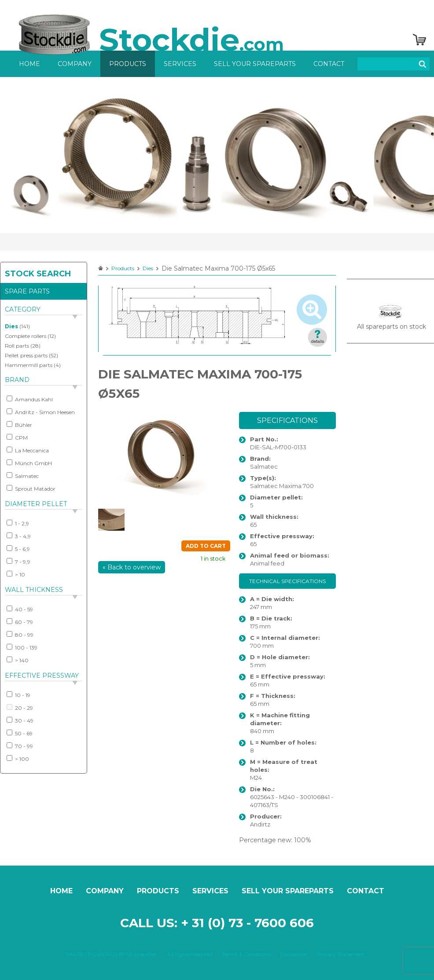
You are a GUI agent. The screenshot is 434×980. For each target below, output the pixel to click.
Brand (17, 380)
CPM (17, 437)
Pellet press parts (26, 355)
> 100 (18, 759)
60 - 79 (20, 622)
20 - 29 (20, 708)
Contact (329, 64)
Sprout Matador (31, 488)
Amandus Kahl (30, 399)
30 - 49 (20, 720)
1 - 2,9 (18, 523)
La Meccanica (28, 450)
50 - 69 (20, 733)
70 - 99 (20, 746)
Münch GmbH (29, 463)
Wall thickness (34, 590)
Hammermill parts (29, 365)
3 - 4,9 (19, 536)
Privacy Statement (341, 954)
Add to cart (206, 546)
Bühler (19, 425)
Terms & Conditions (247, 954)
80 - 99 (20, 635)
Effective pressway (42, 675)
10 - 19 (18, 695)
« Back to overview (132, 567)
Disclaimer (293, 954)
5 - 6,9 (18, 549)
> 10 (16, 574)
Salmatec (23, 476)
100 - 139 (22, 647)
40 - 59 (20, 609)
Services (180, 64)
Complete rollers (26, 336)
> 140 (18, 660)
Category (23, 309)
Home (29, 64)
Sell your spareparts (255, 64)
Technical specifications (287, 581)
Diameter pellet (36, 504)
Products (128, 64)
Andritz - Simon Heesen (41, 412)
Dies (11, 326)
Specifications (287, 420)
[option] (217, 155)
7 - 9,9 (18, 562)
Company (75, 64)
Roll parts (17, 346)
